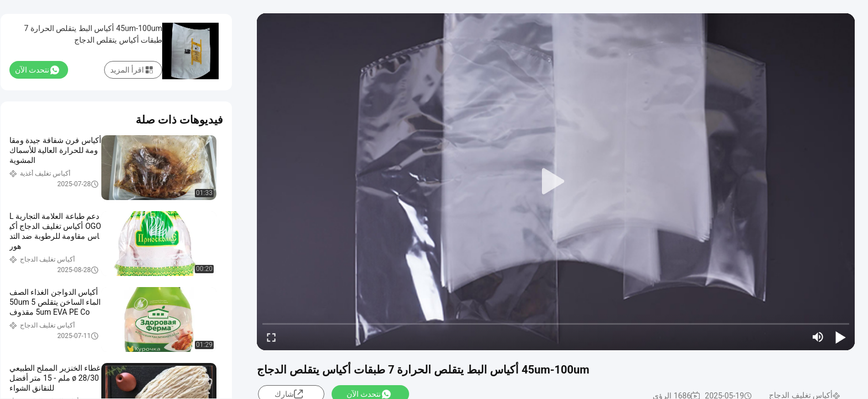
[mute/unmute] (818, 337)
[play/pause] (840, 337)
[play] (556, 182)
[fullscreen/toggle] (271, 337)
